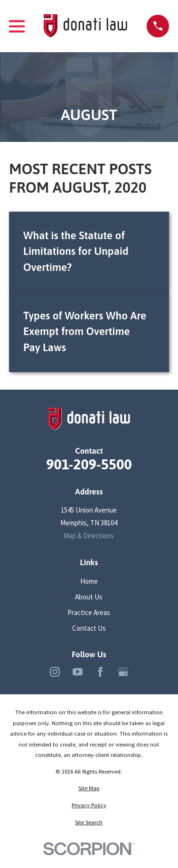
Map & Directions (89, 536)
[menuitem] (89, 789)
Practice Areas (89, 612)
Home (89, 581)
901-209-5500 (89, 464)
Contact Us (89, 628)
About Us (89, 597)
